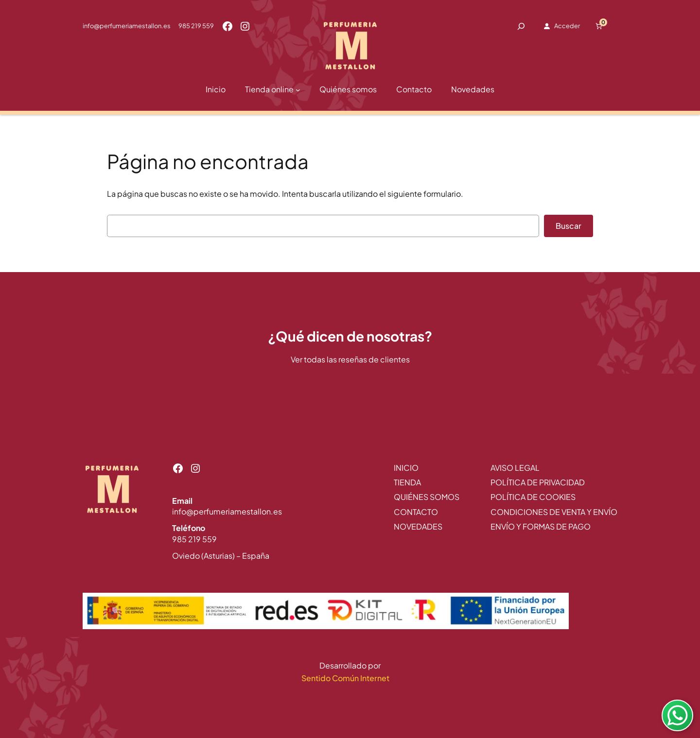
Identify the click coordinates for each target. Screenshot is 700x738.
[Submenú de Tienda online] (298, 90)
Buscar (569, 226)
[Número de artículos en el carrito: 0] (599, 26)
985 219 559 (196, 26)
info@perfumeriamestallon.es (127, 26)
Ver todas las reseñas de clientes (350, 359)
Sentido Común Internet (346, 678)
